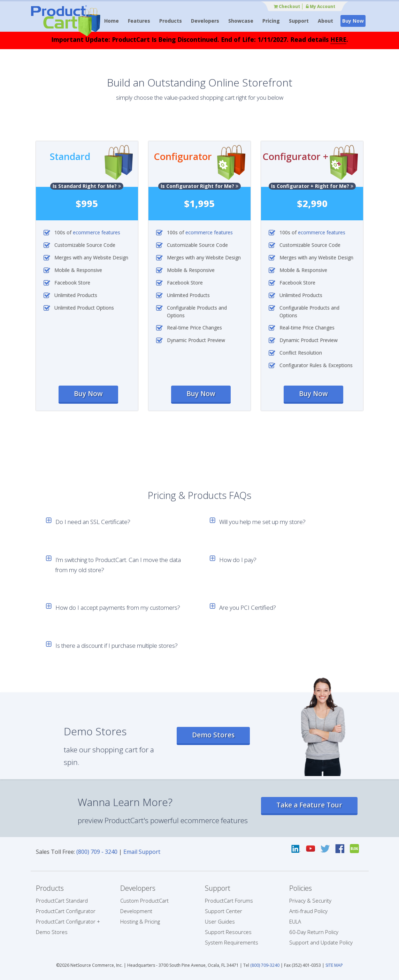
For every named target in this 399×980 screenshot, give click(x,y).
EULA (295, 921)
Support (299, 21)
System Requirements (232, 942)
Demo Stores (213, 735)
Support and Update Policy (321, 942)
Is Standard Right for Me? (87, 186)
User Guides (220, 921)
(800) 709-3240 (265, 965)
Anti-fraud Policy (308, 911)
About (325, 21)
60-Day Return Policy (314, 932)
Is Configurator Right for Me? (199, 186)
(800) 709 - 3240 (97, 852)
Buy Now (353, 21)
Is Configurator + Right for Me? (312, 186)
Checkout (287, 6)
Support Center (224, 911)
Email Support (142, 852)
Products (171, 21)
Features (139, 21)
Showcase (241, 21)
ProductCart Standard (62, 901)
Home (112, 21)
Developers (205, 21)
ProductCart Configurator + (68, 921)
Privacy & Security (310, 901)
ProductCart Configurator (66, 911)
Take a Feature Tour (309, 805)
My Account (321, 6)
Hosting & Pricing (140, 921)
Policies (301, 888)
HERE (338, 39)
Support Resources (228, 932)
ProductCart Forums (229, 901)
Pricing (271, 21)
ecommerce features (97, 232)
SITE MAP (334, 965)
